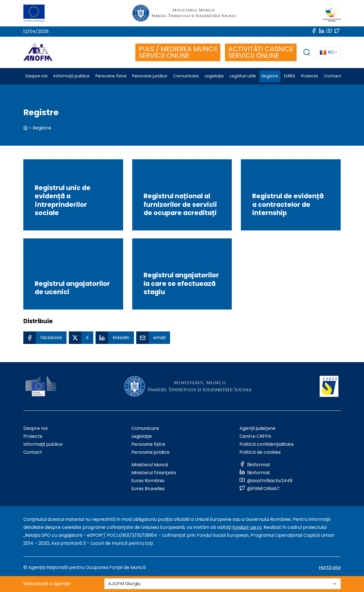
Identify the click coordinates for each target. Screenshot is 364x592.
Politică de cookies (260, 452)
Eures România (148, 481)
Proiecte (33, 436)
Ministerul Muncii (150, 465)
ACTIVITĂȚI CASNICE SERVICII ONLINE (261, 52)
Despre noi (35, 428)
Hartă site (330, 567)
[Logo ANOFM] (38, 52)
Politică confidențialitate (267, 444)
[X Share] (81, 338)
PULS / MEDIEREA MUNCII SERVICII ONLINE (178, 52)
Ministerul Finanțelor (154, 473)
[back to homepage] (26, 128)
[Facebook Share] (45, 338)
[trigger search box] (307, 53)
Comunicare (145, 428)
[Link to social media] (314, 31)
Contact (33, 452)
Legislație (142, 436)
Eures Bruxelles (148, 489)
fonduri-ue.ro (247, 527)
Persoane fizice (148, 444)
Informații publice (43, 444)
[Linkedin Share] (115, 338)
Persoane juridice (150, 452)
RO (327, 52)
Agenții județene (258, 428)
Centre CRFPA (255, 436)
